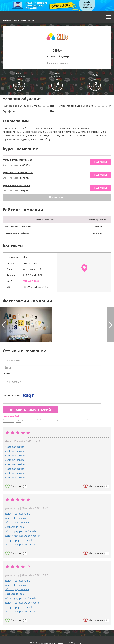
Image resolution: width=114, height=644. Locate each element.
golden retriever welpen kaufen (23, 536)
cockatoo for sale (15, 527)
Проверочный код (12, 395)
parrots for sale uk (16, 518)
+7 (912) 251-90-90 (33, 275)
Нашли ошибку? (11, 416)
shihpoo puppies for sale (19, 540)
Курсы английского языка (17, 160)
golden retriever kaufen (18, 514)
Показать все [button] (57, 197)
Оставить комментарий (30, 410)
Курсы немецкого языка (16, 185)
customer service (15, 447)
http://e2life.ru (31, 281)
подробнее (101, 162)
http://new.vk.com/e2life (36, 287)
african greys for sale (17, 522)
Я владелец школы (57, 63)
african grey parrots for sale (21, 531)
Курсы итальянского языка (18, 173)
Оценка (6, 374)
